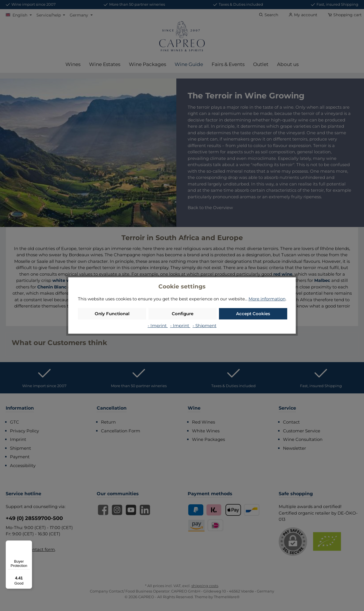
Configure (183, 314)
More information (267, 299)
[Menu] (29, 544)
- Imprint (158, 326)
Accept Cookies (253, 314)
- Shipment (204, 326)
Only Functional (112, 314)
